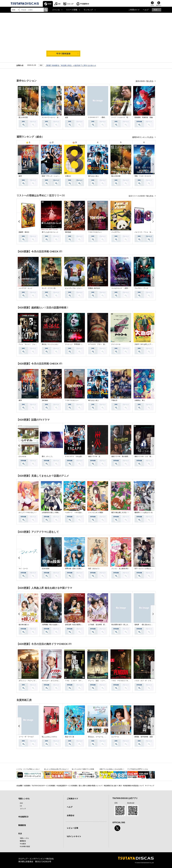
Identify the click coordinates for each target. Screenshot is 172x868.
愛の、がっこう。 (48, 456)
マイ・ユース (23, 569)
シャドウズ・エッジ (25, 288)
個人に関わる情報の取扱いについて (91, 786)
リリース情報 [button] (72, 10)
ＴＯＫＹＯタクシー (95, 232)
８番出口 (68, 176)
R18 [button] (156, 10)
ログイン (159, 5)
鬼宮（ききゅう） (94, 569)
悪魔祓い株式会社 (94, 288)
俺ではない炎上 (93, 176)
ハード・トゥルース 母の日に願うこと (125, 117)
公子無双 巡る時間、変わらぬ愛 (99, 625)
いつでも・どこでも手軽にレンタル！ (28, 769)
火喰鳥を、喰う (140, 400)
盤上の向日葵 (23, 117)
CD (59, 4)
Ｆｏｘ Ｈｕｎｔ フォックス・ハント (32, 344)
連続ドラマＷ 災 (94, 456)
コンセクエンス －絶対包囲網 (122, 288)
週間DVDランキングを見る (143, 137)
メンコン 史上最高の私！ (120, 569)
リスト (152, 5)
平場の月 (114, 400)
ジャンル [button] (56, 10)
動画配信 (22, 825)
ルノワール (115, 737)
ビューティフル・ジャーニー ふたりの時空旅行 (82, 288)
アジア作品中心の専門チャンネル (138, 769)
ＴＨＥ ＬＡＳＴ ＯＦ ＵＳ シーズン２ (80, 681)
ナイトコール (116, 344)
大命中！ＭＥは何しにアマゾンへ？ (147, 344)
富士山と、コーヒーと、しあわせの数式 (102, 737)
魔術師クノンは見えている (144, 512)
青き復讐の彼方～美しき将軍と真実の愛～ (126, 625)
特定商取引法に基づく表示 (113, 786)
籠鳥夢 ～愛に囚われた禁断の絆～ (147, 625)
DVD (50, 4)
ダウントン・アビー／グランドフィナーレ (33, 681)
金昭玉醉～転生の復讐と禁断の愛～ (77, 625)
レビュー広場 (73, 828)
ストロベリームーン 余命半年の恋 (54, 117)
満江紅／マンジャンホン (50, 344)
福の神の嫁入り (24, 625)
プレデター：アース (141, 288)
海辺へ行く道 (70, 737)
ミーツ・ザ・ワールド (26, 737)
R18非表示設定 (25, 846)
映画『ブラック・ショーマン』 (52, 176)
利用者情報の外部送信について (133, 786)
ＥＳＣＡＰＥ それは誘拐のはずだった (79, 456)
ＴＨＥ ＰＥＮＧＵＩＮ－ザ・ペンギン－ (126, 681)
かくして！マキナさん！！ (28, 512)
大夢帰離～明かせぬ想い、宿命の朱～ (55, 625)
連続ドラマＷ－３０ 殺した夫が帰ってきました (151, 456)
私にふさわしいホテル (49, 737)
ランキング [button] (88, 10)
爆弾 (20, 176)
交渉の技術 (46, 569)
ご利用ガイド (134, 10)
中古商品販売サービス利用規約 (67, 786)
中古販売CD (85, 4)
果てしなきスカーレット (50, 232)
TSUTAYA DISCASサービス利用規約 (43, 786)
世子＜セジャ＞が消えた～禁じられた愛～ (149, 569)
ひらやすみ (22, 456)
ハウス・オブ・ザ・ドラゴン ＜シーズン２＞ (150, 681)
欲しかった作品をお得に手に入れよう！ (57, 769)
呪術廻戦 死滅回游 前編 (144, 117)
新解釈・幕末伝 (24, 232)
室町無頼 (68, 232)
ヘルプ (146, 10)
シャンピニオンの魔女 (96, 512)
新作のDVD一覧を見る (145, 81)
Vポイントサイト (74, 836)
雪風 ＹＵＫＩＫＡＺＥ (143, 176)
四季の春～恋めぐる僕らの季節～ (76, 569)
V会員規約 (27, 786)
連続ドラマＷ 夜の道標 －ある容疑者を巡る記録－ (129, 456)
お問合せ (71, 815)
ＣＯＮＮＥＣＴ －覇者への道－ (99, 117)
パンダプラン (116, 232)
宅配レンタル (24, 838)
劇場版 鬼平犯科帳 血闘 (144, 737)
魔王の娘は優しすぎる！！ (120, 512)
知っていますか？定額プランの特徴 (83, 769)
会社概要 (20, 786)
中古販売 (23, 844)
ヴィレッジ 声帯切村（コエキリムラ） (79, 344)
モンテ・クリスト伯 (49, 288)
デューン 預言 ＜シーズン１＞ (99, 681)
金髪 (67, 117)
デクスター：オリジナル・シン (52, 681)
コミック (70, 4)
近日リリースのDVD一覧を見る (141, 196)
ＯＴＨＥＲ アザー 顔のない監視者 (101, 344)
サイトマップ (150, 786)
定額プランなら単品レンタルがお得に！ (112, 769)
